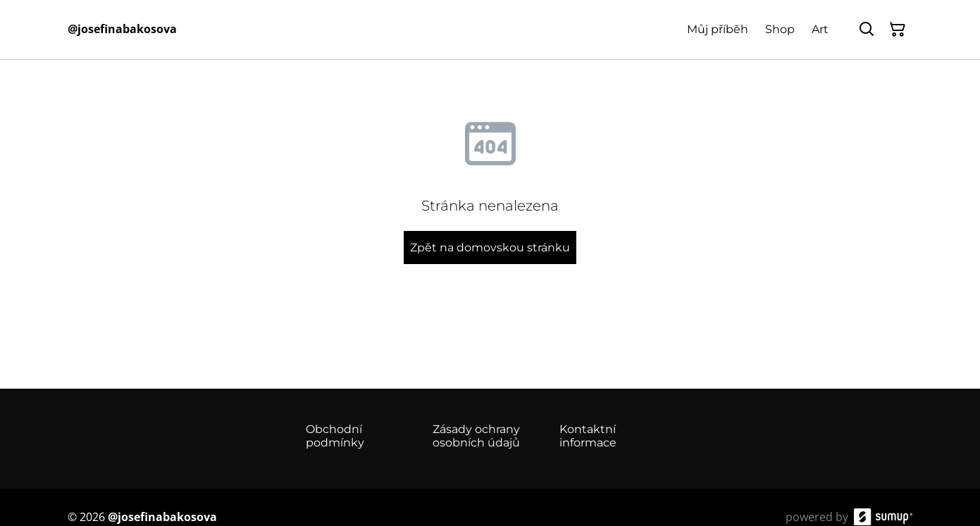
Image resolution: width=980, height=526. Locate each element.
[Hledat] (867, 30)
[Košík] (898, 30)
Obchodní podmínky (335, 436)
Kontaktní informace (588, 436)
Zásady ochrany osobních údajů (476, 436)
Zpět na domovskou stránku (490, 248)
